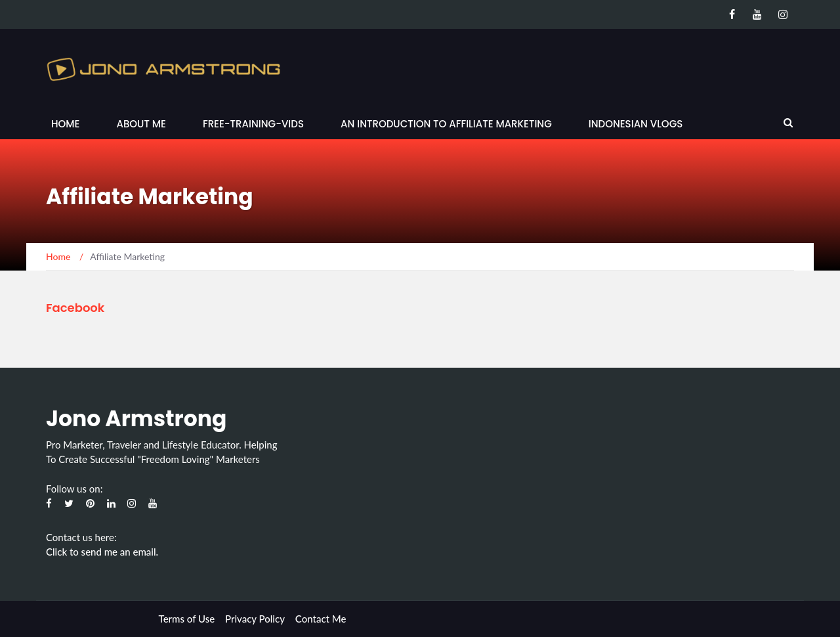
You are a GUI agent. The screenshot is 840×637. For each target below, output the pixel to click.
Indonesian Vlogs (636, 124)
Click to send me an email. (102, 552)
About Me (141, 124)
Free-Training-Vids (253, 124)
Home (65, 124)
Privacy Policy (255, 619)
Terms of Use (187, 619)
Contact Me (321, 619)
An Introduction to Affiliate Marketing (446, 124)
